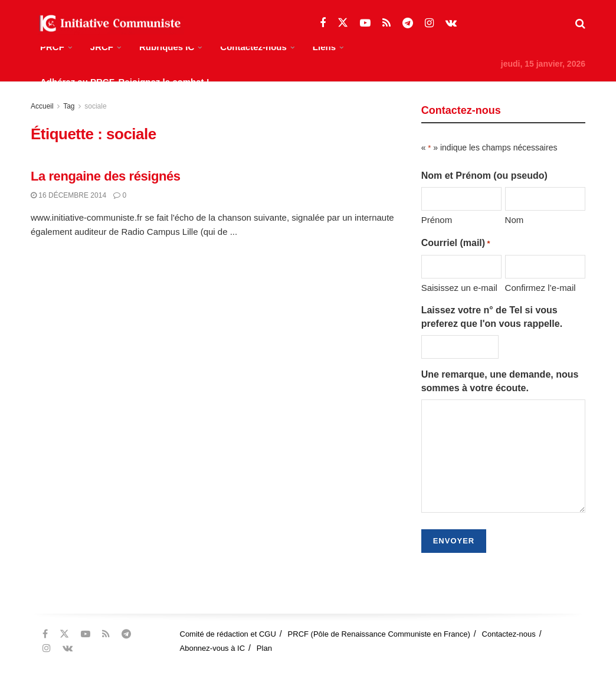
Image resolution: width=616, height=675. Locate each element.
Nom (515, 220)
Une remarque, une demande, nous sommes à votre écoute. (500, 381)
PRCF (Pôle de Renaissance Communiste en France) (379, 634)
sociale (95, 106)
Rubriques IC (167, 47)
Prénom (437, 220)
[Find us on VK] (451, 23)
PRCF (52, 47)
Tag (69, 106)
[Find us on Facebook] (323, 23)
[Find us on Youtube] (365, 23)
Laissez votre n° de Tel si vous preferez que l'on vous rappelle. (492, 317)
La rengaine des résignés (106, 176)
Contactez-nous (253, 47)
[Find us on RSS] (386, 23)
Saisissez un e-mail (459, 288)
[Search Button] (580, 24)
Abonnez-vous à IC (213, 648)
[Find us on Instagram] (429, 23)
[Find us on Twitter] (343, 23)
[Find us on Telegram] (408, 23)
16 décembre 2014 (68, 195)
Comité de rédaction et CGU (228, 634)
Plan (264, 648)
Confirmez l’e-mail (540, 288)
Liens (324, 47)
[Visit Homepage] (107, 24)
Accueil (42, 106)
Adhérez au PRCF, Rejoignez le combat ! (125, 82)
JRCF (102, 47)
